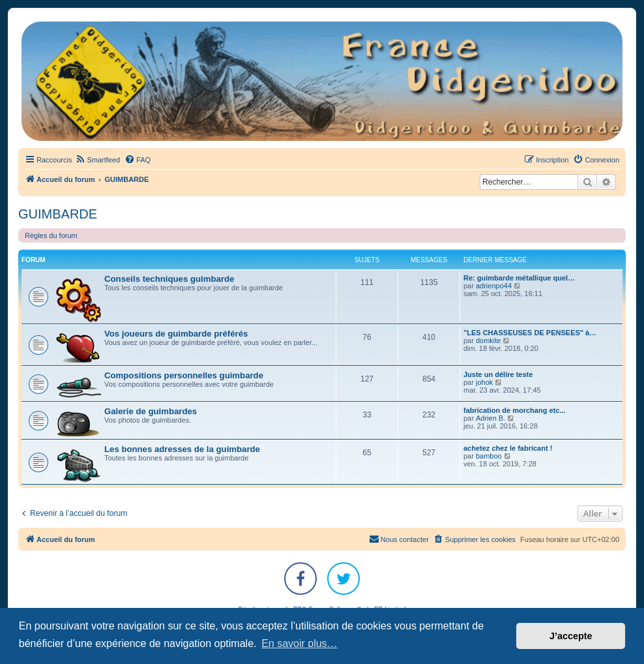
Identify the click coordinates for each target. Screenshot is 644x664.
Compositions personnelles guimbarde (184, 375)
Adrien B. (490, 418)
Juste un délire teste (498, 374)
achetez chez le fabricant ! (508, 448)
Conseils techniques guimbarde (169, 279)
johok (484, 382)
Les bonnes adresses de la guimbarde (182, 449)
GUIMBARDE (58, 214)
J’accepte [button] (571, 636)
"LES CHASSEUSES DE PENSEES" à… (530, 333)
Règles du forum (51, 235)
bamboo (489, 456)
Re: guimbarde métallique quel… (519, 278)
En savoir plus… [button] (300, 643)
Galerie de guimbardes (151, 411)
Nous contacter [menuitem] (399, 539)
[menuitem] (97, 160)
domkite (489, 340)
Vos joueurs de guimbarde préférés (176, 334)
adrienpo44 (494, 286)
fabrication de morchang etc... (514, 410)
